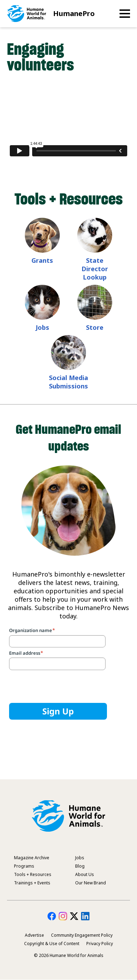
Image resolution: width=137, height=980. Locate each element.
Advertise (34, 935)
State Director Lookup (95, 269)
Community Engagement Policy (82, 935)
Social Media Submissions (68, 382)
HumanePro (74, 13)
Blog (80, 866)
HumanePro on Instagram (63, 916)
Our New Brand (91, 883)
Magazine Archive (32, 858)
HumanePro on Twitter (74, 916)
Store (95, 327)
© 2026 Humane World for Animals (69, 955)
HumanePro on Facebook (52, 916)
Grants (42, 260)
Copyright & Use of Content (52, 944)
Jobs (42, 327)
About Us (85, 874)
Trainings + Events (32, 883)
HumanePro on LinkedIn (85, 916)
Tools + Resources (33, 874)
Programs (24, 866)
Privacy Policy (100, 944)
